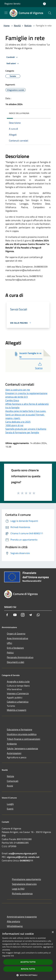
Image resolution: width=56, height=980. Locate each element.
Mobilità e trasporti (17, 710)
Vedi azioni (13, 64)
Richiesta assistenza (22, 893)
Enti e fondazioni (15, 648)
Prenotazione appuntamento (26, 879)
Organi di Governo (16, 634)
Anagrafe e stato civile (18, 681)
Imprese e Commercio (18, 693)
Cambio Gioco (12, 400)
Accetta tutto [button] (28, 962)
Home (7, 26)
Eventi (10, 809)
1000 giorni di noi (14, 425)
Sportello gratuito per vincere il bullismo (26, 429)
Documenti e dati (16, 662)
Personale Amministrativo (20, 657)
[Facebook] (7, 615)
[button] (28, 975)
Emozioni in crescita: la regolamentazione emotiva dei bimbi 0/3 (26, 395)
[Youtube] (15, 615)
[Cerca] (50, 13)
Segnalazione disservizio (24, 884)
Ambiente (12, 744)
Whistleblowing (15, 926)
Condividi (13, 57)
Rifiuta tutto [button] (28, 969)
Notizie (28, 26)
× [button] (53, 932)
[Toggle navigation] (6, 13)
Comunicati (13, 781)
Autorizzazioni (14, 753)
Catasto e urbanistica (18, 702)
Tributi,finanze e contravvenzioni (24, 739)
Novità (17, 26)
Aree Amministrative (17, 638)
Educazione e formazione (19, 729)
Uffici (9, 643)
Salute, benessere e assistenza (22, 748)
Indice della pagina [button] (19, 113)
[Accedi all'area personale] (44, 4)
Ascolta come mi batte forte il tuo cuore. (26, 411)
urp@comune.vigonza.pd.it (23, 853)
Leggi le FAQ (18, 889)
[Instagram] (23, 615)
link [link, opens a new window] (12, 956)
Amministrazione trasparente (22, 917)
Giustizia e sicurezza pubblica (22, 734)
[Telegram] (30, 615)
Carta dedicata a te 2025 (18, 422)
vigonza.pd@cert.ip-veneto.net (23, 857)
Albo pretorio (13, 921)
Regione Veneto (12, 4)
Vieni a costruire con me (18, 390)
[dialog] (28, 955)
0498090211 (26, 861)
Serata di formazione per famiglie (22, 432)
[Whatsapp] (38, 615)
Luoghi (10, 804)
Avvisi (10, 786)
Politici (10, 653)
